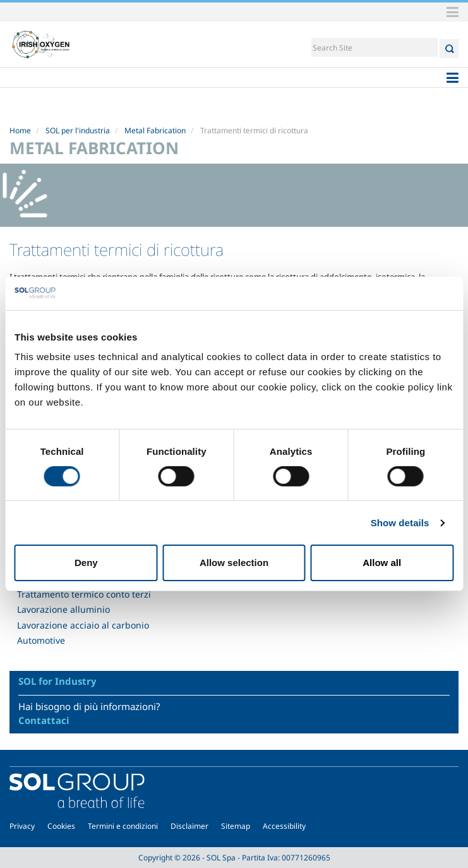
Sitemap (236, 826)
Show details (400, 523)
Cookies (61, 826)
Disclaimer (189, 826)
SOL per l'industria (78, 130)
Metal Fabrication (155, 130)
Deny (86, 563)
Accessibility (284, 826)
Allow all (382, 563)
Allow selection (234, 563)
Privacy (22, 826)
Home (20, 130)
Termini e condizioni (123, 826)
